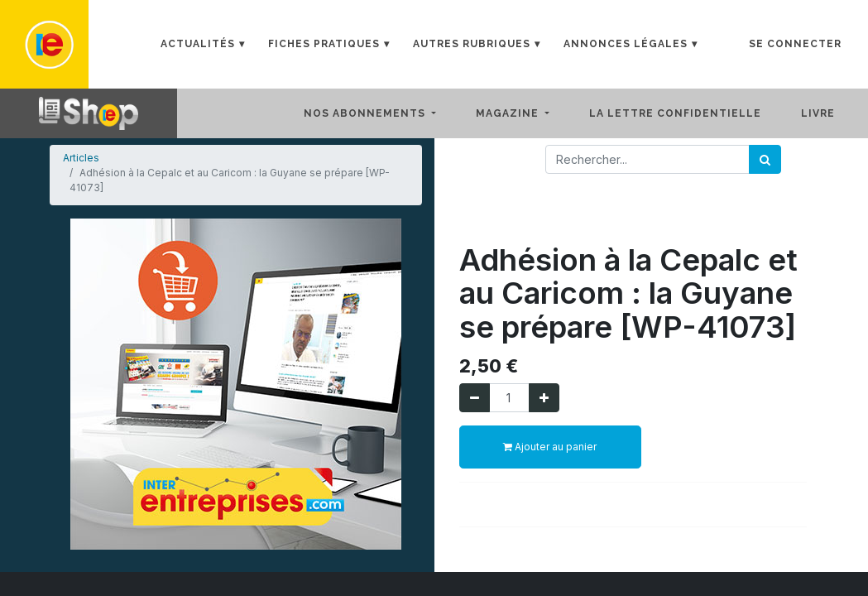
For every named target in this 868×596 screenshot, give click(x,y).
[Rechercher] (765, 159)
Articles (81, 158)
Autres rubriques (472, 44)
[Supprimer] (475, 398)
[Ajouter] (544, 398)
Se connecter (795, 44)
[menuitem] (688, 113)
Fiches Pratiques (324, 44)
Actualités (198, 44)
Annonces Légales (626, 44)
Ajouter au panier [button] (550, 447)
